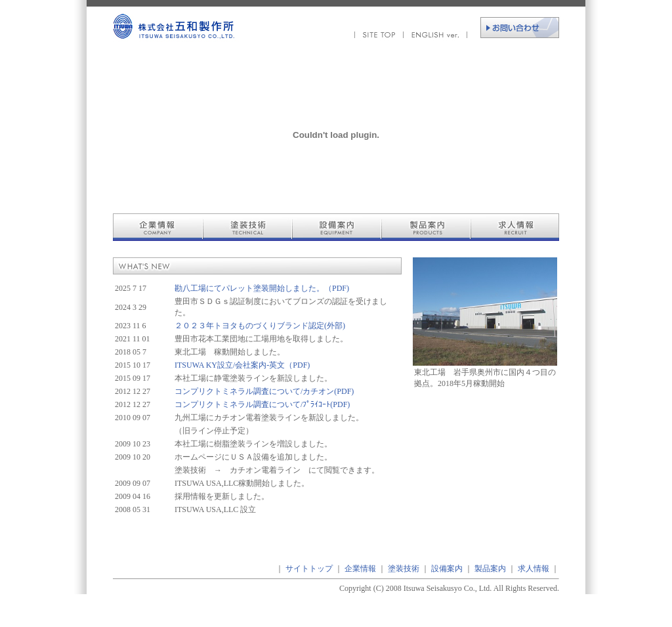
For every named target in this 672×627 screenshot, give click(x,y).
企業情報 (360, 569)
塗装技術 (404, 569)
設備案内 (447, 569)
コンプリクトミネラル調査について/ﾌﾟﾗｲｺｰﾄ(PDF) (262, 404)
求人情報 (534, 569)
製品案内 (490, 569)
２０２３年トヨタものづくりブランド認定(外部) (260, 326)
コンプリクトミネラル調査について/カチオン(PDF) (264, 391)
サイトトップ (309, 569)
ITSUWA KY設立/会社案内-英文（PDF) (242, 365)
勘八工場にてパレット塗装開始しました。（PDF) (262, 288)
